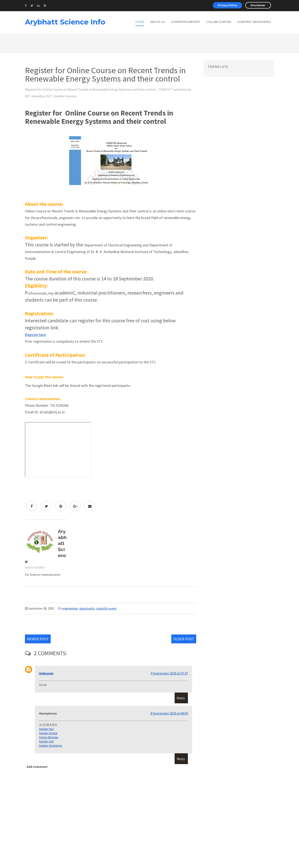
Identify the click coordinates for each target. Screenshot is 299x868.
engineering (70, 608)
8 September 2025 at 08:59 (169, 713)
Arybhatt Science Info (65, 22)
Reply (181, 698)
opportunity (87, 608)
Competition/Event (186, 22)
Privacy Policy (227, 5)
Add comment (37, 767)
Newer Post (38, 639)
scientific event (106, 608)
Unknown (46, 673)
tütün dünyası (49, 737)
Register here (35, 335)
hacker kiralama (50, 745)
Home (140, 22)
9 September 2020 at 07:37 (169, 673)
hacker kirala (48, 733)
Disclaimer (258, 5)
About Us (158, 22)
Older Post (184, 639)
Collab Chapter (219, 22)
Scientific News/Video (254, 22)
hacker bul (46, 729)
